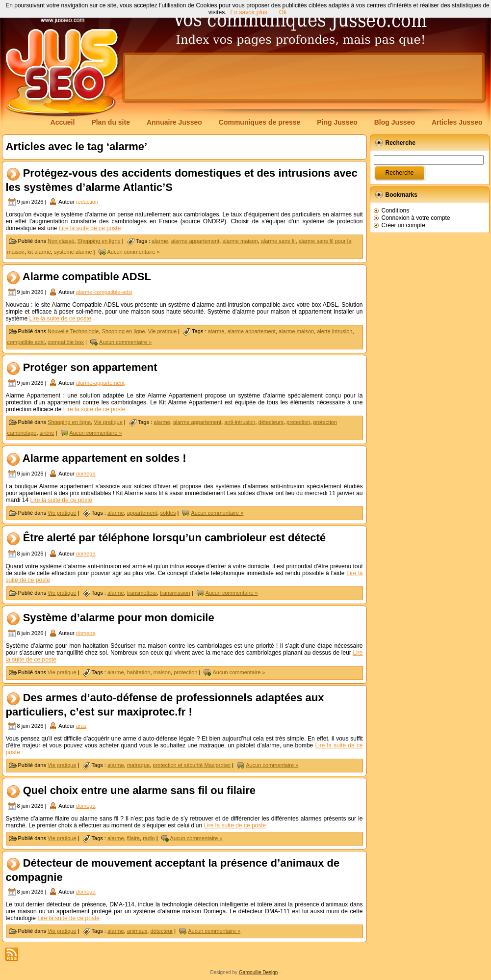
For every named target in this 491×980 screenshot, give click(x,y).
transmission (175, 593)
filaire (133, 838)
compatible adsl (26, 342)
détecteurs (271, 422)
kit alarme (39, 251)
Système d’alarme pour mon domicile (119, 618)
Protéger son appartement (90, 367)
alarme (160, 240)
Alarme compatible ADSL (87, 277)
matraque (138, 765)
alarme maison (240, 240)
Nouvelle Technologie (73, 331)
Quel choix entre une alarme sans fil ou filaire (139, 790)
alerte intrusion (335, 331)
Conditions (396, 211)
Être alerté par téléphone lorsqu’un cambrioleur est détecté (174, 538)
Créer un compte (403, 225)
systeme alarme (73, 251)
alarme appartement (195, 240)
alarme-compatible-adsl (104, 292)
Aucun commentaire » (134, 251)
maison (162, 672)
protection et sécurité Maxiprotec (192, 765)
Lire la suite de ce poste (90, 228)
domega (86, 474)
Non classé (61, 240)
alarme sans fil (278, 240)
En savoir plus (248, 12)
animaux (137, 931)
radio (149, 838)
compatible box (66, 342)
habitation (139, 672)
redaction (87, 201)
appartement (142, 513)
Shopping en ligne (99, 240)
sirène (47, 433)
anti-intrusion (240, 422)
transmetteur (142, 593)
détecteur (161, 931)
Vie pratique (163, 331)
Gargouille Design (258, 972)
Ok (283, 12)
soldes (168, 513)
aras (81, 726)
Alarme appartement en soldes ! (104, 458)
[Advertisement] (304, 77)
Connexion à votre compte (416, 218)
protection (298, 422)
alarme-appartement (100, 383)
